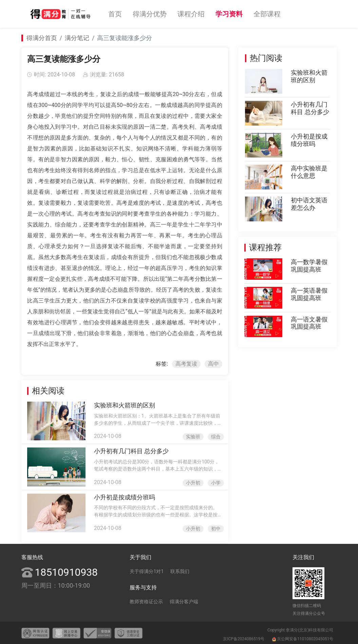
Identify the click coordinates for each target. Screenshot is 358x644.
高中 (212, 364)
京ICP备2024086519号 (244, 638)
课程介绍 (191, 14)
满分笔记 (77, 38)
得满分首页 (42, 38)
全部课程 (267, 14)
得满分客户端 (184, 601)
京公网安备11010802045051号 (303, 638)
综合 (215, 436)
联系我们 (180, 570)
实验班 (192, 436)
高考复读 (186, 364)
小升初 (192, 482)
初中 (215, 528)
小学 (215, 482)
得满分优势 (150, 14)
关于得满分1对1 (147, 570)
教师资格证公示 (146, 601)
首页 (115, 14)
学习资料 (229, 14)
